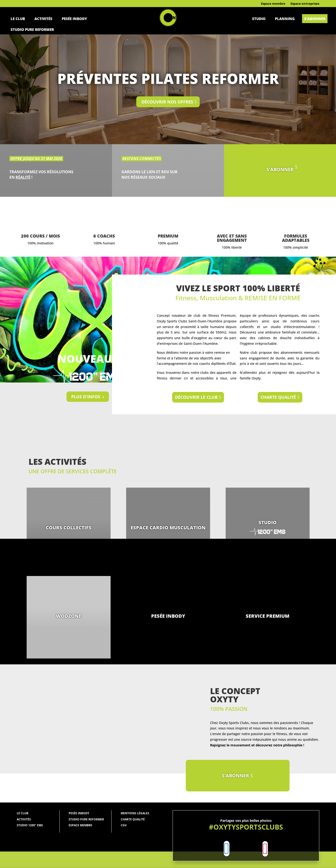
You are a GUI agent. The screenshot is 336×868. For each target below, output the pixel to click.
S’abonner (315, 19)
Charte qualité (278, 397)
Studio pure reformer (32, 29)
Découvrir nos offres (167, 102)
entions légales (136, 813)
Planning (285, 19)
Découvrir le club (196, 397)
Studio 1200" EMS (30, 825)
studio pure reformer (86, 819)
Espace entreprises (305, 4)
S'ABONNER (280, 169)
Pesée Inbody (74, 19)
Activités (43, 19)
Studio (259, 19)
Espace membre (273, 4)
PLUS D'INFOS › (88, 397)
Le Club (18, 19)
